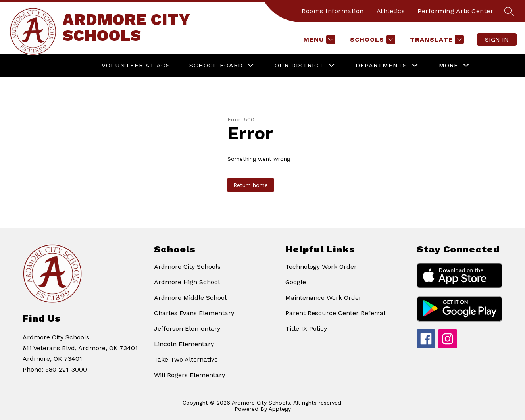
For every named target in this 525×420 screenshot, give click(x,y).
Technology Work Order (321, 267)
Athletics (391, 11)
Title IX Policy (306, 328)
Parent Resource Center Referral (335, 313)
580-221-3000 (66, 369)
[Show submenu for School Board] (216, 66)
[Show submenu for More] (449, 66)
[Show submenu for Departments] (381, 66)
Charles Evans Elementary (194, 313)
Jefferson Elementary (187, 328)
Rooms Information (333, 11)
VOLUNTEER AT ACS (136, 65)
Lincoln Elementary (184, 344)
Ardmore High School (187, 282)
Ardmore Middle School (190, 298)
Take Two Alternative (186, 359)
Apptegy (280, 409)
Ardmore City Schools (187, 267)
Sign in (497, 39)
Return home (251, 185)
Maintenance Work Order (323, 298)
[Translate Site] (436, 39)
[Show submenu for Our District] (299, 66)
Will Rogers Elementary (189, 375)
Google (296, 282)
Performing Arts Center (455, 11)
